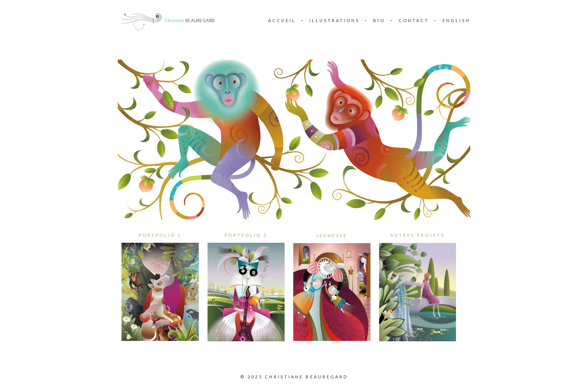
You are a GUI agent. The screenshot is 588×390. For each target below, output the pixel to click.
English (456, 20)
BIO (379, 20)
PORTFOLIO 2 (246, 235)
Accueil (282, 20)
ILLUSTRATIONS (334, 20)
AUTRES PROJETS (418, 235)
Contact (414, 20)
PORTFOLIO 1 (160, 235)
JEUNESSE (332, 235)
